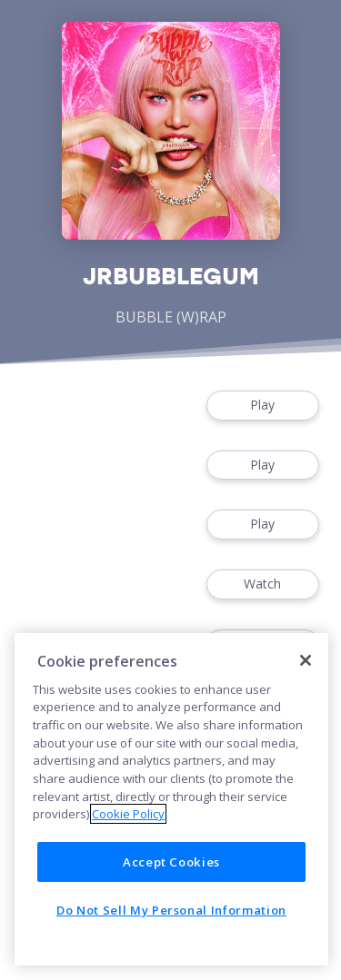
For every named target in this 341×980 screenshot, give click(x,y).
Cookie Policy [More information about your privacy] (128, 814)
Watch (263, 584)
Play (263, 406)
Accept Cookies (171, 862)
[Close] (306, 660)
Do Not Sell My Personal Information (171, 910)
